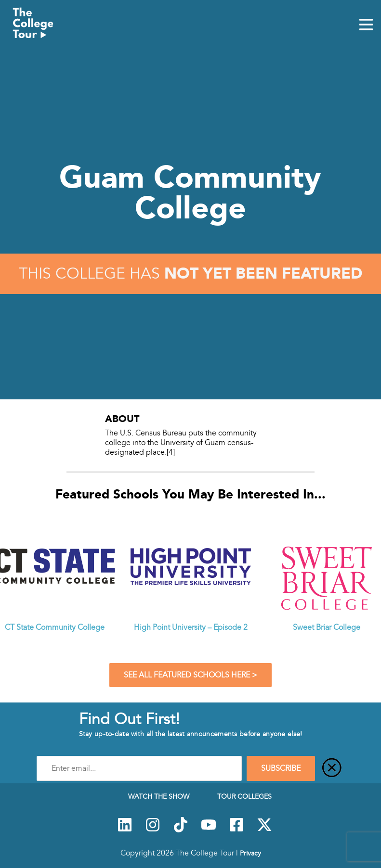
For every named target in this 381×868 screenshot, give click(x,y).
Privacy (250, 853)
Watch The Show (159, 796)
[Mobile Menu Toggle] (366, 26)
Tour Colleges (244, 796)
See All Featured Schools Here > (190, 675)
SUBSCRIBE (281, 768)
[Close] (332, 768)
